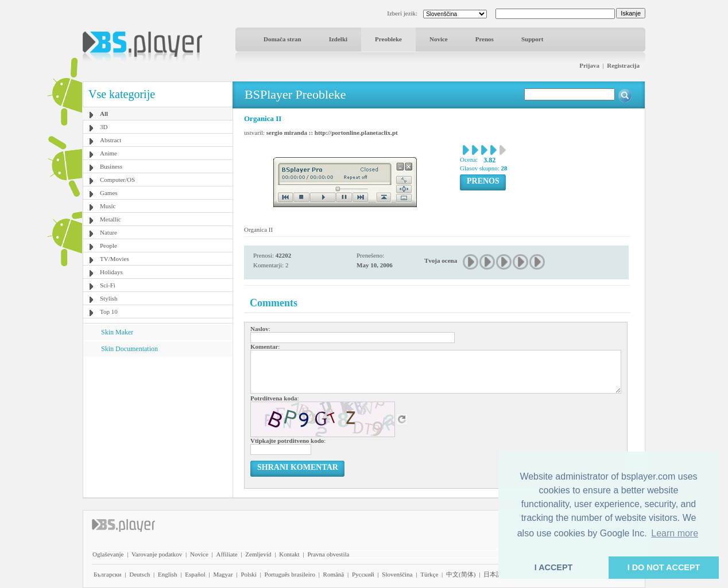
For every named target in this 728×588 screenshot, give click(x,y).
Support (533, 39)
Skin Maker (117, 332)
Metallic (111, 219)
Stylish (109, 298)
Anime (109, 153)
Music (108, 206)
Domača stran (282, 39)
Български (108, 574)
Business (111, 166)
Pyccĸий (363, 574)
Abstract (111, 140)
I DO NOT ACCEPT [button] (664, 567)
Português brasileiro (290, 574)
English (168, 574)
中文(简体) (461, 574)
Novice (439, 39)
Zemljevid (258, 554)
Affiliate (227, 554)
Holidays (111, 272)
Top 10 (109, 311)
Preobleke (388, 39)
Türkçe (429, 574)
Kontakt (289, 554)
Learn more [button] (675, 533)
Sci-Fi (108, 285)
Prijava (589, 65)
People (109, 246)
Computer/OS (117, 180)
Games (109, 193)
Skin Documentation (129, 349)
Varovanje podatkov (157, 554)
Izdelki (338, 39)
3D (104, 127)
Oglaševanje (108, 554)
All (104, 114)
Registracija (623, 65)
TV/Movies (115, 259)
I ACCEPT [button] (554, 567)
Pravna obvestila (328, 554)
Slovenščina (397, 574)
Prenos (485, 39)
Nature (109, 232)
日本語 (493, 574)
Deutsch (140, 574)
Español (195, 574)
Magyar (223, 574)
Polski (249, 574)
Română (334, 574)
